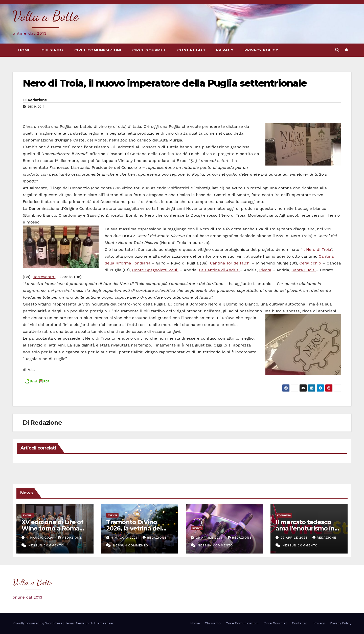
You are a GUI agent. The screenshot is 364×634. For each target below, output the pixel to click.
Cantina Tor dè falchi (231, 263)
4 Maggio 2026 (40, 538)
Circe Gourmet (149, 50)
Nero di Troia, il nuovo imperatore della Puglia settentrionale (165, 83)
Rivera (265, 270)
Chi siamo (52, 50)
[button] (337, 50)
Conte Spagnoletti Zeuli (155, 270)
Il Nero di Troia (317, 249)
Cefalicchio (311, 263)
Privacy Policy (261, 50)
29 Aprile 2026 (210, 538)
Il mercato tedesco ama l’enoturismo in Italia (305, 528)
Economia (284, 515)
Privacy (225, 50)
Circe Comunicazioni (98, 50)
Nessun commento (46, 545)
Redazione (37, 100)
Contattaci (191, 50)
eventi (28, 515)
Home (24, 50)
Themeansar (104, 623)
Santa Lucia (304, 270)
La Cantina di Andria (220, 270)
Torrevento (44, 277)
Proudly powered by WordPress (38, 623)
